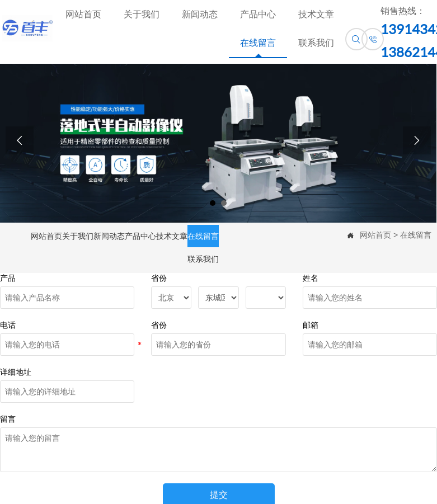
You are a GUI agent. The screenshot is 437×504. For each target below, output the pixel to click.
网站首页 (375, 235)
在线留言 (416, 235)
